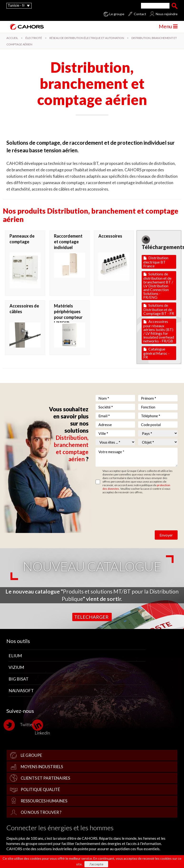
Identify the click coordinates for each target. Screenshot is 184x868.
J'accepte (96, 864)
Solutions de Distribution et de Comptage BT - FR (159, 309)
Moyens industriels (42, 767)
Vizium (16, 667)
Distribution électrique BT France (156, 262)
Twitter (20, 725)
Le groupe (117, 14)
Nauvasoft (21, 691)
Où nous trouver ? (41, 812)
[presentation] (132, 508)
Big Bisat (19, 679)
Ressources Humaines (44, 801)
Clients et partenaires (45, 778)
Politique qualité (40, 789)
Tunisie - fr (16, 5)
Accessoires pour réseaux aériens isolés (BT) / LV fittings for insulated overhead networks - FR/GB (159, 331)
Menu (168, 26)
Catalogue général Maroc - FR (156, 353)
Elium (15, 656)
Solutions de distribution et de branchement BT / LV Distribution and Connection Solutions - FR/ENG (158, 285)
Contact (140, 14)
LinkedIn (42, 727)
